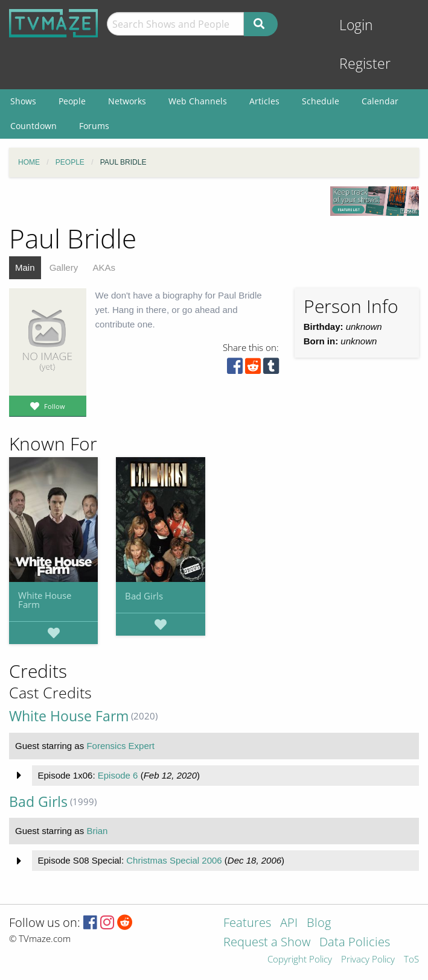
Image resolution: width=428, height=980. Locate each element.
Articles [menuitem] (264, 101)
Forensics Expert (120, 746)
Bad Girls (144, 596)
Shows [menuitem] (23, 101)
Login (356, 25)
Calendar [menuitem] (380, 101)
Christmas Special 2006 (174, 860)
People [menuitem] (72, 101)
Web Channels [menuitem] (198, 101)
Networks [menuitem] (127, 101)
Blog (319, 924)
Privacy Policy (368, 960)
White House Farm (45, 600)
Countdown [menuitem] (34, 126)
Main (25, 267)
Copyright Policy (300, 960)
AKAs (104, 267)
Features (247, 924)
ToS (411, 960)
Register (365, 64)
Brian (97, 831)
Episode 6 (118, 775)
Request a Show (267, 943)
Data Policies (355, 943)
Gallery (64, 267)
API (289, 924)
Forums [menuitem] (94, 126)
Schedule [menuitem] (321, 101)
